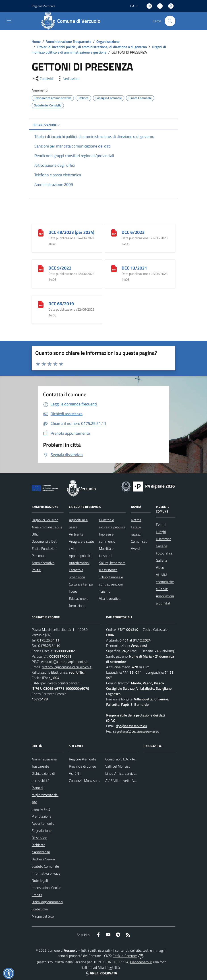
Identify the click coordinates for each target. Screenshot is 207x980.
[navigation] (9, 21)
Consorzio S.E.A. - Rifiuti (123, 759)
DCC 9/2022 (60, 268)
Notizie (136, 520)
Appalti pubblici (80, 556)
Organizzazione (108, 42)
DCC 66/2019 (61, 304)
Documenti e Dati (45, 541)
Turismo (105, 591)
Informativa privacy (46, 873)
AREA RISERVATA (101, 973)
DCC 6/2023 (133, 232)
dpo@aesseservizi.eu (131, 726)
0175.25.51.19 (49, 646)
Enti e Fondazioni (44, 548)
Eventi (161, 525)
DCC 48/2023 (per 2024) (71, 232)
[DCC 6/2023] (114, 233)
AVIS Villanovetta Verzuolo (125, 781)
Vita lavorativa (110, 598)
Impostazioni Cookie (46, 888)
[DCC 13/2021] (114, 268)
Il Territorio (164, 539)
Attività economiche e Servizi (165, 582)
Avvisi (135, 548)
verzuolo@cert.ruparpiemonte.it (64, 662)
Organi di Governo (45, 520)
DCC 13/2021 (134, 268)
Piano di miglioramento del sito (45, 795)
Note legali (40, 880)
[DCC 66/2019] (41, 304)
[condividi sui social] (43, 79)
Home (36, 42)
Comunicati (139, 541)
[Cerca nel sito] (170, 21)
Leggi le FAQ (41, 809)
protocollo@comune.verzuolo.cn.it (66, 667)
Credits (37, 895)
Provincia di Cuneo (82, 766)
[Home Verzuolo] (72, 21)
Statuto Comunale (45, 866)
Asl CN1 (75, 773)
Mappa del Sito (43, 916)
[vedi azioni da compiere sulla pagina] (68, 79)
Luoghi (161, 532)
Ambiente (76, 534)
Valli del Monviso (118, 766)
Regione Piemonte (83, 759)
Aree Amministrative (47, 527)
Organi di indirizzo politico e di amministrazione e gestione (99, 50)
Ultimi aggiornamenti (47, 902)
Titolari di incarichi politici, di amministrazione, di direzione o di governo (92, 47)
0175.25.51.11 (48, 640)
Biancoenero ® (141, 962)
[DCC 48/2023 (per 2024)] (41, 233)
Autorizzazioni (79, 563)
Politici (36, 570)
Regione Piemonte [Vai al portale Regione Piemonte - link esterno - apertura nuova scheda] (43, 6)
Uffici (35, 534)
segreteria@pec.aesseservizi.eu (136, 731)
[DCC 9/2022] (41, 268)
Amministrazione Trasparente (68, 42)
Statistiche (40, 909)
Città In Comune (125, 956)
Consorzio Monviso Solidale (89, 781)
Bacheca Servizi (43, 859)
